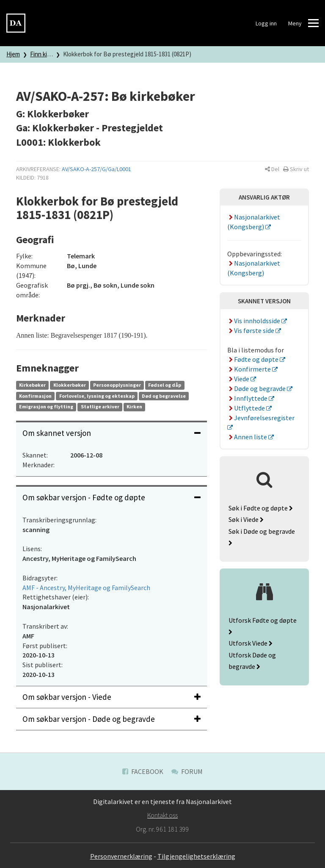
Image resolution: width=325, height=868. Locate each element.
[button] (272, 169)
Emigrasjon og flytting (46, 406)
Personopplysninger (117, 385)
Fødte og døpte (253, 359)
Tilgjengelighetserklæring (196, 856)
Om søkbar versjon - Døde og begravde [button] (112, 719)
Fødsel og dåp (165, 385)
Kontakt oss (162, 815)
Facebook (143, 771)
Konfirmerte (250, 369)
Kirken (134, 406)
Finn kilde (43, 54)
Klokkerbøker (70, 385)
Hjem (13, 54)
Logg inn (266, 23)
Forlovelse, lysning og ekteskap (97, 396)
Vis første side (251, 330)
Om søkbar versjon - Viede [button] (112, 697)
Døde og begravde (257, 388)
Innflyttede (248, 398)
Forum (187, 771)
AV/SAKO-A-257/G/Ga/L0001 (96, 169)
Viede (239, 379)
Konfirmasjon (35, 396)
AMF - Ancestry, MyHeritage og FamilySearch (86, 588)
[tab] (112, 433)
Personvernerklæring (121, 856)
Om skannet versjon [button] (112, 433)
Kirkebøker (32, 385)
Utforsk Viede (251, 643)
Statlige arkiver (100, 406)
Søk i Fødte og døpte (261, 508)
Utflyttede (247, 408)
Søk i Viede (246, 519)
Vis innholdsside (254, 321)
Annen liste (248, 437)
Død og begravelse (164, 396)
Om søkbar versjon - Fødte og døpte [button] (112, 497)
